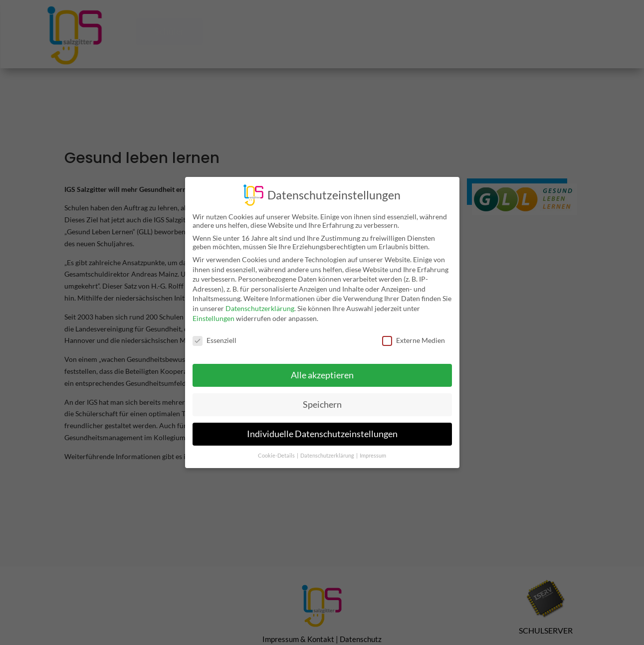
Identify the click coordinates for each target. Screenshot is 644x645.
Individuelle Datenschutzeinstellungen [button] (322, 427)
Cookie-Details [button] (277, 449)
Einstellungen (214, 311)
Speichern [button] (322, 398)
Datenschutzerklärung (260, 301)
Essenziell (215, 333)
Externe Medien (414, 333)
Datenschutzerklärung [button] (328, 449)
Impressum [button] (373, 449)
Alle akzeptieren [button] (322, 368)
